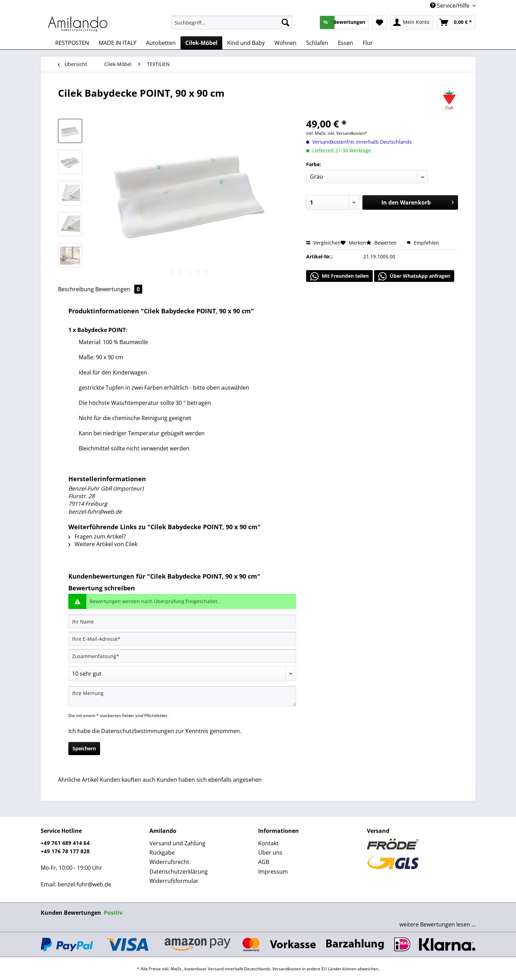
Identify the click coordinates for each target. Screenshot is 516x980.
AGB (264, 862)
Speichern (84, 748)
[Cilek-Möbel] (201, 43)
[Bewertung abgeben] (182, 674)
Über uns (270, 853)
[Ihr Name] (182, 621)
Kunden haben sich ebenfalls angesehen (209, 780)
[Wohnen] (285, 43)
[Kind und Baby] (246, 43)
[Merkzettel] (379, 22)
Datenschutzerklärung (179, 872)
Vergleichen (323, 243)
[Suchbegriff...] (232, 22)
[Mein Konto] (412, 22)
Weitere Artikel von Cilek (103, 544)
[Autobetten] (161, 43)
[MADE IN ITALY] (118, 43)
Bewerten (382, 243)
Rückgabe (162, 853)
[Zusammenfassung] (182, 656)
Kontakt (268, 843)
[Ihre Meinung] (182, 696)
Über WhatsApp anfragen (414, 276)
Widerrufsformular (174, 881)
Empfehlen (423, 243)
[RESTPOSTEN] (72, 43)
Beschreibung (76, 289)
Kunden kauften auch (128, 780)
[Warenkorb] (456, 22)
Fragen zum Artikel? (97, 536)
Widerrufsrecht (169, 862)
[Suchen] (285, 22)
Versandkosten (287, 969)
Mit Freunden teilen (339, 276)
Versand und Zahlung (177, 843)
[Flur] (368, 43)
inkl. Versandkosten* (347, 133)
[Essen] (345, 43)
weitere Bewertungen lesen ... (437, 924)
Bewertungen (119, 289)
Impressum (273, 872)
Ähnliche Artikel (78, 780)
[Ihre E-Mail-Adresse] (182, 639)
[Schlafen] (317, 43)
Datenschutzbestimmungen (138, 731)
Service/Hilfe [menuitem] (450, 6)
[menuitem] (232, 26)
